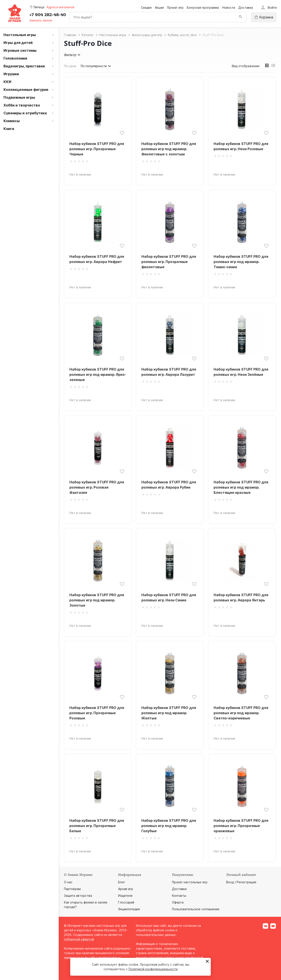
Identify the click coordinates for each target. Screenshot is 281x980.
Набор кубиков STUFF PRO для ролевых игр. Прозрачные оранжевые (241, 826)
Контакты (179, 896)
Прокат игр (175, 7)
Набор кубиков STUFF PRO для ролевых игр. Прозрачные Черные (97, 149)
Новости (229, 7)
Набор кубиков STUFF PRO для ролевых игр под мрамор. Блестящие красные (241, 487)
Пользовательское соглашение (196, 909)
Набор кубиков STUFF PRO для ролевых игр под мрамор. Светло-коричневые (241, 713)
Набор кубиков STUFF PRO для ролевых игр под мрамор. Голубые (169, 826)
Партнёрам (72, 889)
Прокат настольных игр (190, 882)
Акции (159, 7)
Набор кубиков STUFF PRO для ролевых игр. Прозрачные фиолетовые (169, 262)
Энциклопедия (129, 909)
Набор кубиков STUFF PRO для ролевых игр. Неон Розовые (241, 146)
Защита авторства (78, 896)
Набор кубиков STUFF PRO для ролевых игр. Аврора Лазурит (169, 372)
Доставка (246, 7)
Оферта (178, 902)
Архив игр (126, 889)
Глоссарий (126, 902)
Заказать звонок (41, 20)
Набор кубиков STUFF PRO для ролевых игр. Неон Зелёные (241, 372)
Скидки (146, 7)
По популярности (96, 66)
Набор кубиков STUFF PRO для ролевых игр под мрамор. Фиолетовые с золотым (169, 149)
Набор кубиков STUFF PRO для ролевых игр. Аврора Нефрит (97, 259)
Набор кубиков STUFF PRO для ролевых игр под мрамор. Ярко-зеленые (98, 374)
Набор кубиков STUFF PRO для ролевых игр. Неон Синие (169, 597)
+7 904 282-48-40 (48, 15)
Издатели (125, 896)
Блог (122, 882)
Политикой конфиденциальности (153, 969)
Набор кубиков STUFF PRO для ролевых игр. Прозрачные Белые (97, 826)
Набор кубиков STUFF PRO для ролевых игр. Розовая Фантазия (97, 487)
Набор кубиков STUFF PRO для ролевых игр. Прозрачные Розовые (97, 713)
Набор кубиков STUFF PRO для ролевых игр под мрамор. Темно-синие (241, 262)
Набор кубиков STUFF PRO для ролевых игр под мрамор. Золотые (97, 600)
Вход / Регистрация (241, 882)
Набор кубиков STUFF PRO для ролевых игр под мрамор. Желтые (169, 713)
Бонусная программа (203, 7)
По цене (70, 66)
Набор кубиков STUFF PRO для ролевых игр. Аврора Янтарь (241, 597)
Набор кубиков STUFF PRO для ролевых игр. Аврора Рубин (169, 485)
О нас (68, 882)
